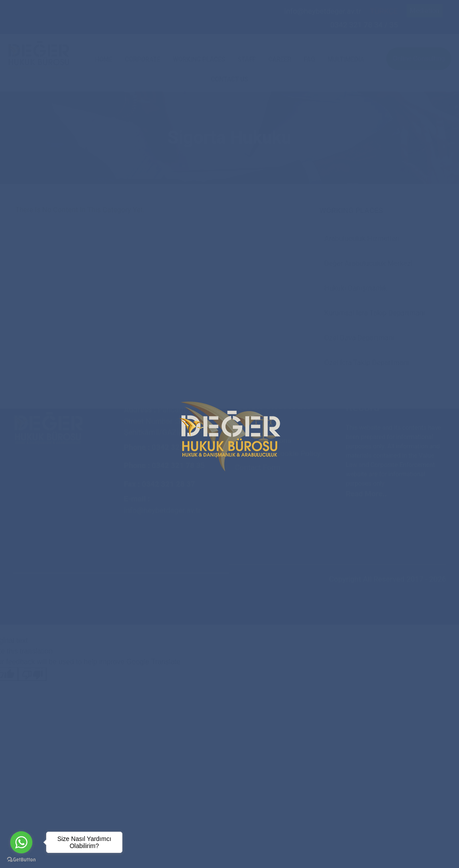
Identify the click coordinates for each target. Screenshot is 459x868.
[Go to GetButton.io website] (21, 859)
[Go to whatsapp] (21, 842)
